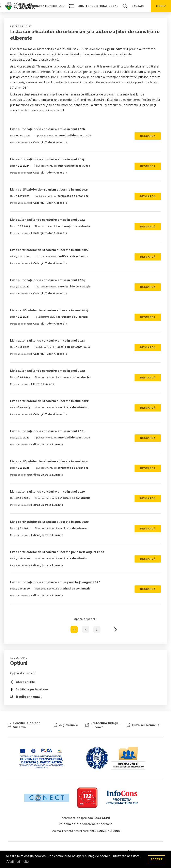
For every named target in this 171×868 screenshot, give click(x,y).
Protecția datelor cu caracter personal (85, 824)
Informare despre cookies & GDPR (85, 818)
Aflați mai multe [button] (18, 862)
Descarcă (148, 136)
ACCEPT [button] (157, 859)
